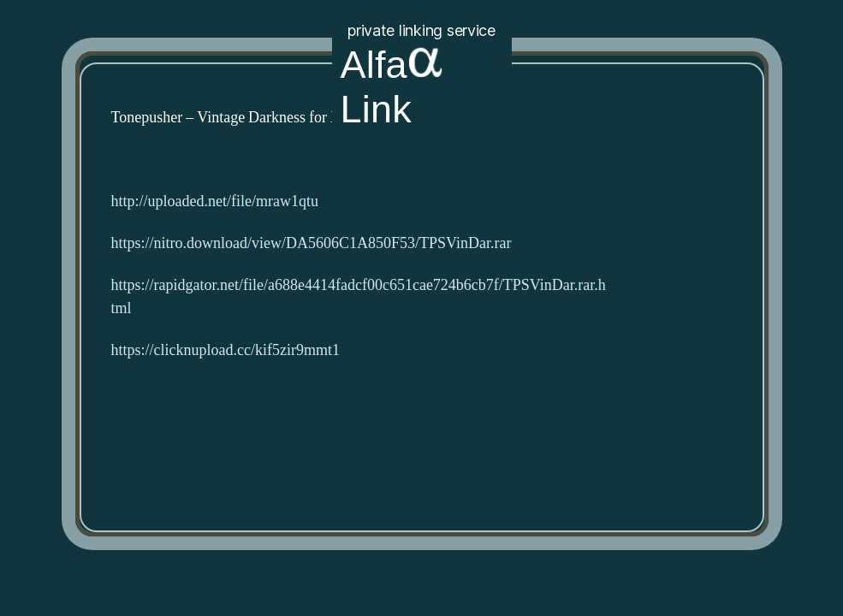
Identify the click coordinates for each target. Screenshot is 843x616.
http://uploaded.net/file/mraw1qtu (215, 201)
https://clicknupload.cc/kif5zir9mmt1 (226, 350)
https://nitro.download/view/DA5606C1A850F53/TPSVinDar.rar (312, 243)
